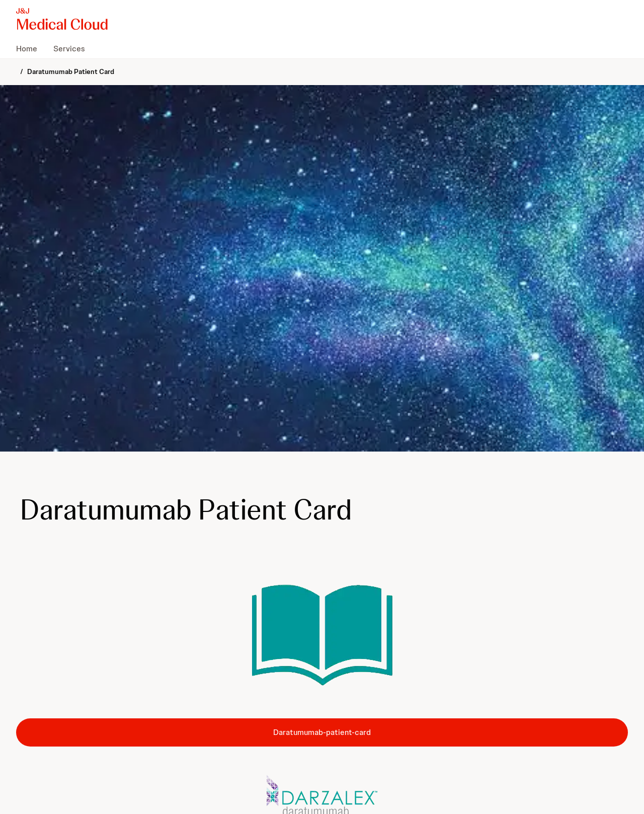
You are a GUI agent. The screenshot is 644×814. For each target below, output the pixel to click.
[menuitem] (31, 48)
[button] (322, 636)
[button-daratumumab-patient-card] (322, 732)
